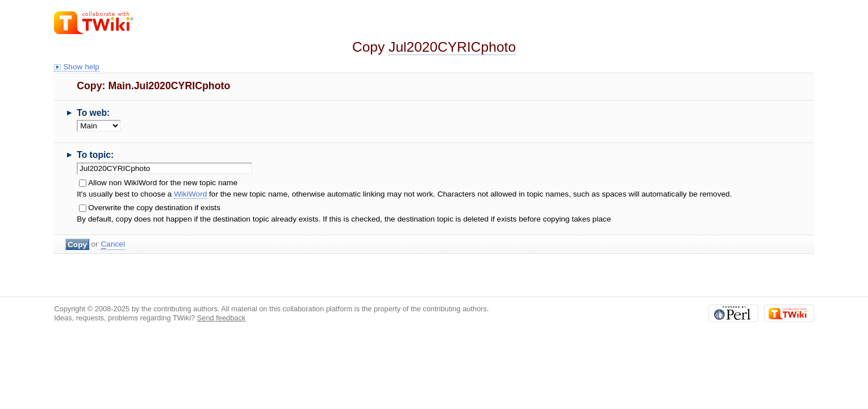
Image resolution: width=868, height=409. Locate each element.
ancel (113, 244)
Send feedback (222, 318)
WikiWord (190, 194)
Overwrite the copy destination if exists (154, 208)
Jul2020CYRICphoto (452, 47)
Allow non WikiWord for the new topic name (163, 183)
